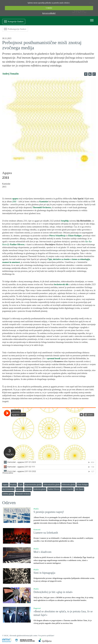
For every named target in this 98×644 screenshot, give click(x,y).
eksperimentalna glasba (33, 485)
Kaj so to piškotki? (49, 13)
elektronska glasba (68, 485)
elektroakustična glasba (52, 485)
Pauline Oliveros (54, 489)
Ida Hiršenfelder (8, 489)
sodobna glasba (8, 494)
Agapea (5, 485)
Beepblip (13, 485)
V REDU (49, 8)
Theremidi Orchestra (23, 494)
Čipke (21, 485)
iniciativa (19, 489)
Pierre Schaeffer (67, 489)
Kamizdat (28, 489)
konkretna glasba (40, 489)
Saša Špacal (79, 489)
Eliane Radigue (83, 485)
